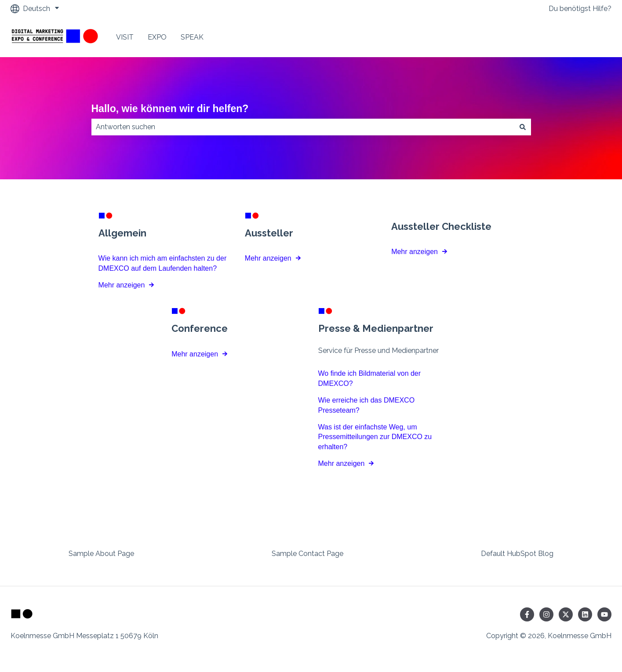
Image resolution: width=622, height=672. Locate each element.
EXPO (157, 37)
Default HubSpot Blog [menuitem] (517, 554)
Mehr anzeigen (122, 285)
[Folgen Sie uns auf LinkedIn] (585, 614)
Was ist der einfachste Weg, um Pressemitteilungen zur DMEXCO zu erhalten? (375, 437)
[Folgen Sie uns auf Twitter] (566, 614)
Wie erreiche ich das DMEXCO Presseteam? (367, 405)
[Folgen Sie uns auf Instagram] (546, 614)
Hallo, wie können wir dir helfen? (170, 109)
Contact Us (584, 37)
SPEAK (192, 37)
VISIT (125, 37)
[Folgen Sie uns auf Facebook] (527, 614)
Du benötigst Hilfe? (580, 9)
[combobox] (303, 127)
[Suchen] (523, 127)
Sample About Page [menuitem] (101, 554)
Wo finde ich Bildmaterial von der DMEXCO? (370, 379)
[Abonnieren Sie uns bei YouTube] (604, 614)
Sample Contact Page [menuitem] (307, 554)
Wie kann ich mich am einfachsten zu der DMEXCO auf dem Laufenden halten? (163, 263)
